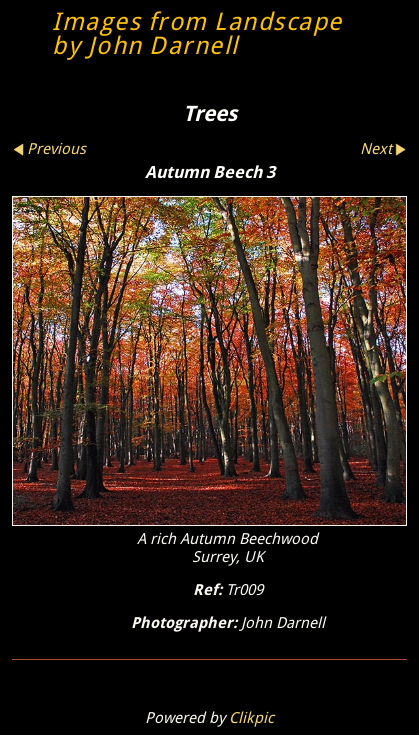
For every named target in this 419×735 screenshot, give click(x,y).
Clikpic (251, 718)
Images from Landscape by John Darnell (197, 33)
